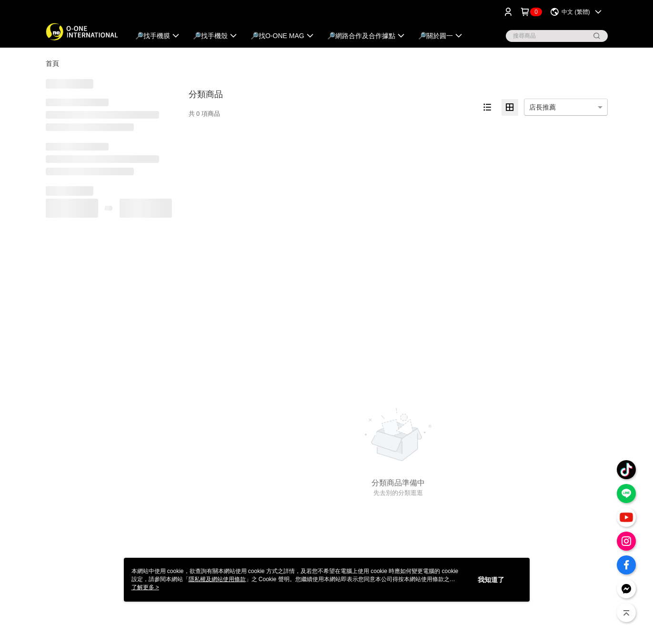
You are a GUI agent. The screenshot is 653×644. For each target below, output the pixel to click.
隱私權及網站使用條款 (217, 579)
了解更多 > (145, 587)
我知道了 (491, 580)
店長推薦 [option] (542, 107)
